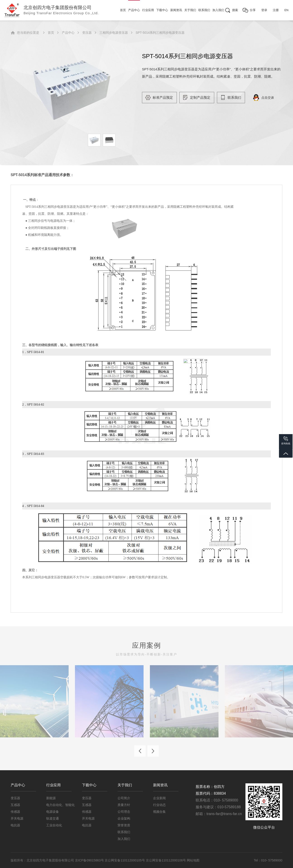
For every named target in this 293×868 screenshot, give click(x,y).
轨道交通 (53, 818)
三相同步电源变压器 (114, 33)
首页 (123, 10)
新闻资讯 (176, 10)
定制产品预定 (200, 97)
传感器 (15, 812)
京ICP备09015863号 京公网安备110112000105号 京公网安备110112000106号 (131, 860)
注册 (276, 10)
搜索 (235, 10)
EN (286, 10)
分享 (253, 10)
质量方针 (124, 805)
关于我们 (190, 10)
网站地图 (193, 860)
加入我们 (218, 10)
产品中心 (134, 10)
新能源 (51, 798)
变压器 (87, 33)
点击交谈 (268, 98)
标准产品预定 (163, 97)
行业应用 (148, 10)
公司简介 (124, 798)
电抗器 (15, 825)
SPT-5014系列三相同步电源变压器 (160, 33)
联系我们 (204, 10)
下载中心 (162, 10)
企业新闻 (159, 798)
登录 (264, 10)
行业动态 (159, 805)
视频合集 (159, 812)
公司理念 (124, 812)
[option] (72, 88)
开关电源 (17, 818)
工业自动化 (54, 825)
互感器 (15, 805)
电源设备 (53, 812)
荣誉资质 (124, 825)
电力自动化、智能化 (60, 805)
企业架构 (124, 818)
